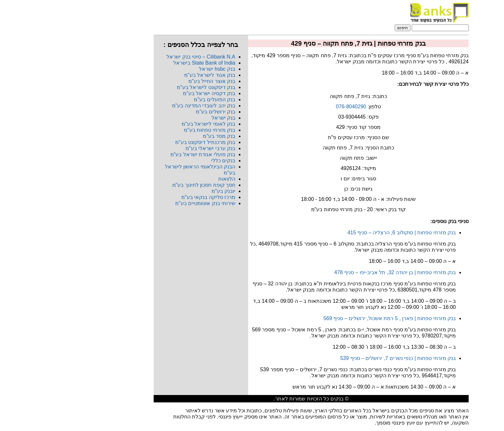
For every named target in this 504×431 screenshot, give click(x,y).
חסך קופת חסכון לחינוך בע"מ (145, 185)
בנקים (278, 399)
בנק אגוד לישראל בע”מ (151, 75)
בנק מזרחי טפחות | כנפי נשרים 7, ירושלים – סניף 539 (339, 358)
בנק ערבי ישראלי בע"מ (151, 148)
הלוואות (168, 179)
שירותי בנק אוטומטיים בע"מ (146, 203)
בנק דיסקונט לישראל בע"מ (147, 87)
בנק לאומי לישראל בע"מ (149, 124)
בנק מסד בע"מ (160, 136)
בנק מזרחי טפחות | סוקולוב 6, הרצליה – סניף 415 (342, 233)
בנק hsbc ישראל (158, 69)
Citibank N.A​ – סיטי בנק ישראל (142, 57)
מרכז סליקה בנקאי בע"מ (149, 197)
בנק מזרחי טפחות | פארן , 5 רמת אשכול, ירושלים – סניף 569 (330, 318)
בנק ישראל (164, 118)
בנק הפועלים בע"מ (155, 99)
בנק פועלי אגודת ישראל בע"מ (144, 154)
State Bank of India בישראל (145, 63)
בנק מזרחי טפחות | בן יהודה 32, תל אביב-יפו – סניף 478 (336, 272)
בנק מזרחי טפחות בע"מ (150, 130)
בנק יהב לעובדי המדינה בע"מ (144, 106)
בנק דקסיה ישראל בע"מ (150, 93)
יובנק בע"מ (164, 191)
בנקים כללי (164, 161)
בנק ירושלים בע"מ (156, 112)
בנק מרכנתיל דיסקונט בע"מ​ (146, 142)
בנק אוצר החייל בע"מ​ (153, 81)
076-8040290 (292, 107)
